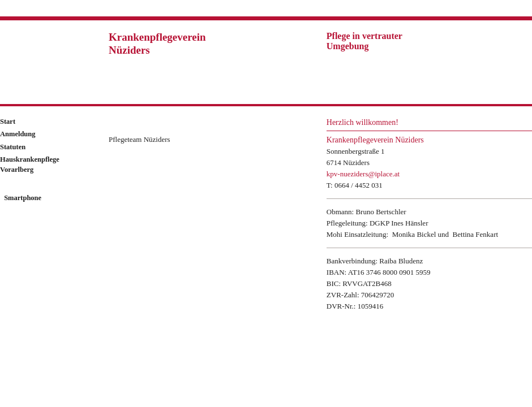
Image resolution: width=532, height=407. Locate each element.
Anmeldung (18, 134)
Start (8, 122)
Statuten (13, 147)
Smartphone (22, 198)
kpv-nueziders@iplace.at (363, 174)
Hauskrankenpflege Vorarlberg (30, 164)
